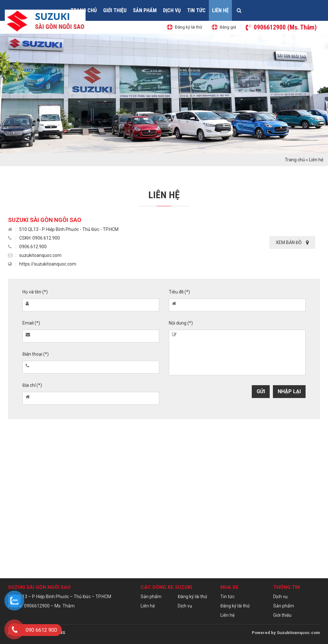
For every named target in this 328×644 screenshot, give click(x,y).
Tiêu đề (179, 292)
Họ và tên (35, 292)
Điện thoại (36, 354)
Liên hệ (220, 10)
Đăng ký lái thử (193, 597)
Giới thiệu (115, 10)
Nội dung (181, 323)
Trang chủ (295, 160)
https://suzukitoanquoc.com (48, 264)
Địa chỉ (32, 385)
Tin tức (196, 10)
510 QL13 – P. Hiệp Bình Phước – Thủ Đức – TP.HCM (60, 597)
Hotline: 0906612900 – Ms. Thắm (41, 606)
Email (31, 323)
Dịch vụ (172, 10)
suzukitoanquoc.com (40, 255)
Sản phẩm (145, 10)
